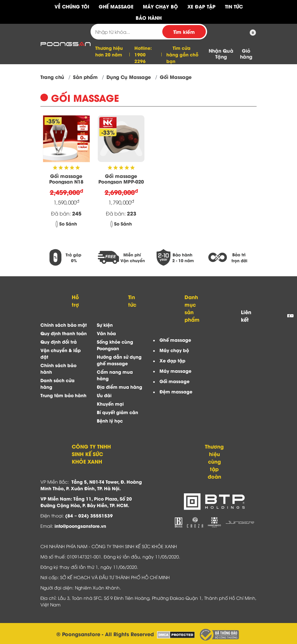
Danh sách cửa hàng (57, 383)
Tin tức (234, 6)
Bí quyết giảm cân (117, 412)
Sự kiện (105, 325)
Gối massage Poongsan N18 (66, 179)
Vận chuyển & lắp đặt (61, 353)
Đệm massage (176, 391)
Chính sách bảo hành (58, 368)
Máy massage (175, 371)
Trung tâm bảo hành (63, 395)
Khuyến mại (110, 404)
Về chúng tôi (72, 6)
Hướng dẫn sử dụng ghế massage (119, 360)
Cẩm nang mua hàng (115, 375)
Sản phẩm (85, 77)
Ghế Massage (116, 6)
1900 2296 (140, 58)
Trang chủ (52, 77)
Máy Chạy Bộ (160, 6)
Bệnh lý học (110, 421)
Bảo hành (149, 18)
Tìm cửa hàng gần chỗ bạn (182, 54)
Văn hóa (106, 333)
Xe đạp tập (172, 360)
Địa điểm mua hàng (120, 387)
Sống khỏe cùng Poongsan (115, 345)
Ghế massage (175, 340)
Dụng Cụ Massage (129, 77)
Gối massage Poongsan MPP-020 (121, 179)
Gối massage (175, 381)
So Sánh (66, 223)
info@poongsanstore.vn (80, 526)
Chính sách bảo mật (64, 325)
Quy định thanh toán (64, 333)
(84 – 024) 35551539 (89, 515)
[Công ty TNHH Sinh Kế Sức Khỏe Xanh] (65, 43)
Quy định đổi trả (59, 342)
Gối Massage (176, 77)
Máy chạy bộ (174, 350)
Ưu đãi (104, 395)
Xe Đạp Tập (201, 6)
